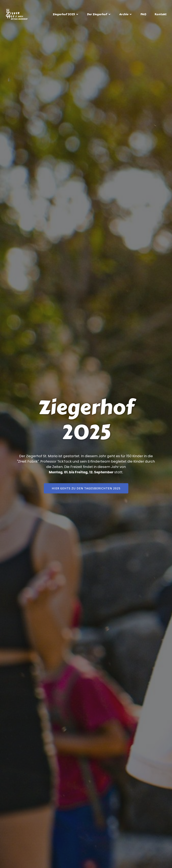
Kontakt (160, 14)
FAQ (143, 14)
